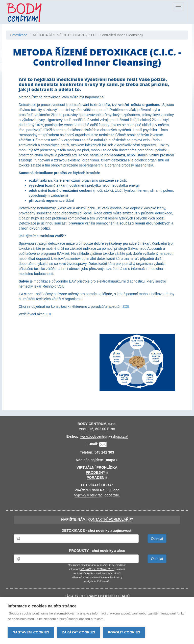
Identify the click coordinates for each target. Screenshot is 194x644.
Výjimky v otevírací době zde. (97, 495)
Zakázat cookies (79, 632)
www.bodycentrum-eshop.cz (104, 437)
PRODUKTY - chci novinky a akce (97, 551)
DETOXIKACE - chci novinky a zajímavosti (97, 530)
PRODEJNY (97, 473)
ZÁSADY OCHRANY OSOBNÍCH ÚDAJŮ (97, 596)
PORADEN (97, 478)
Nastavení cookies (31, 632)
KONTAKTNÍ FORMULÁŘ (110, 519)
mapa (112, 460)
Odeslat (157, 539)
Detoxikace (19, 35)
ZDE (126, 306)
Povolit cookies (124, 632)
